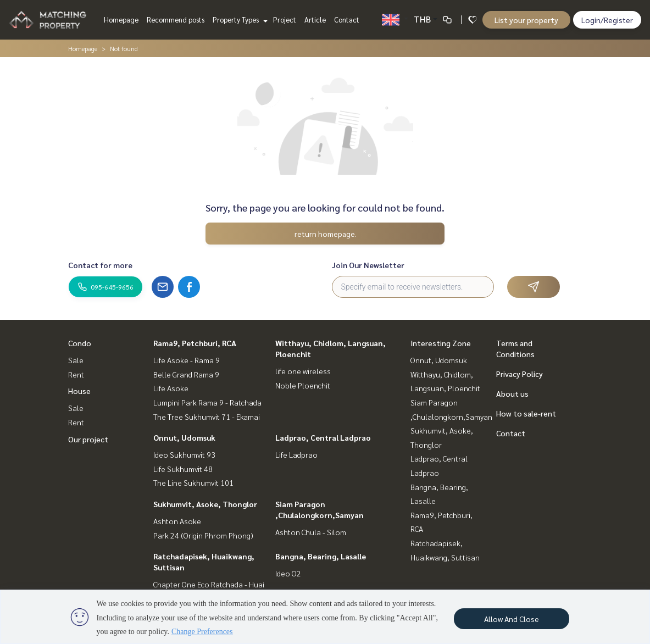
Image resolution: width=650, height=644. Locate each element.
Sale (76, 360)
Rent (76, 374)
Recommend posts (176, 20)
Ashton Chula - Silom (311, 532)
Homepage (121, 20)
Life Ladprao (296, 454)
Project (285, 20)
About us (512, 393)
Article (315, 20)
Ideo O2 (288, 573)
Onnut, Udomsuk (184, 437)
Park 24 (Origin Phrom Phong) (203, 535)
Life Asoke (171, 388)
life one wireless (303, 371)
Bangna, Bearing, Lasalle (321, 556)
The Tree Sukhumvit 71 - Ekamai (207, 417)
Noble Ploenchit (303, 385)
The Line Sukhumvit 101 (193, 482)
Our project (88, 439)
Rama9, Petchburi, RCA (195, 343)
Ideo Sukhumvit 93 (184, 454)
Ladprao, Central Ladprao (323, 437)
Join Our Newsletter (368, 265)
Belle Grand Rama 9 (186, 374)
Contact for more (100, 265)
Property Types (239, 20)
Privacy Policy (520, 374)
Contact (347, 20)
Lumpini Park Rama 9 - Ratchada (207, 402)
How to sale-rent (526, 413)
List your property (526, 20)
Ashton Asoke (177, 521)
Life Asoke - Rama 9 (187, 360)
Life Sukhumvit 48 (183, 469)
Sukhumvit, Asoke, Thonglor (205, 504)
